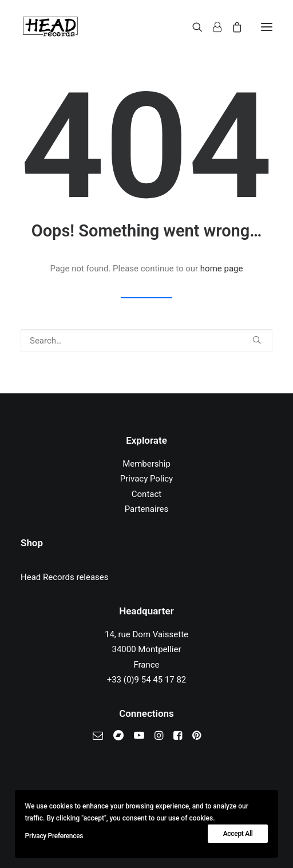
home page (222, 269)
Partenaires (147, 509)
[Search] (192, 27)
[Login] (212, 27)
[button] (267, 27)
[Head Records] (50, 27)
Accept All (238, 834)
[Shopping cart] (232, 27)
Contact (146, 494)
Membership (146, 464)
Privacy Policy (146, 479)
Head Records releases (65, 577)
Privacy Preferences (54, 836)
